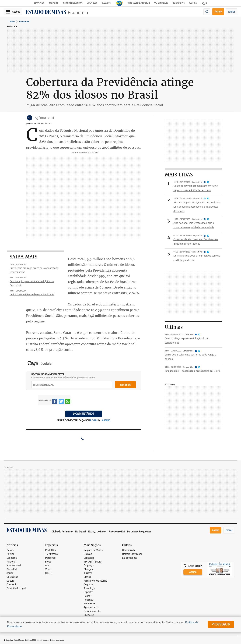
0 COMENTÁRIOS (84, 414)
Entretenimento (73, 3)
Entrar (232, 12)
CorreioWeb (128, 550)
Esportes (88, 592)
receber (125, 385)
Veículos (92, 3)
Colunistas (12, 577)
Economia (78, 13)
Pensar (88, 596)
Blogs (48, 562)
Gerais (10, 550)
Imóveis (106, 3)
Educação (12, 584)
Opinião (88, 554)
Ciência (88, 577)
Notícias (39, 3)
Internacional (14, 565)
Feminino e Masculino (95, 581)
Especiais (89, 558)
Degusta (88, 584)
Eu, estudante (130, 558)
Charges (88, 569)
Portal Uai (50, 550)
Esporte (53, 3)
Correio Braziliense (132, 554)
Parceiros (179, 3)
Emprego (89, 565)
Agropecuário (91, 607)
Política (11, 554)
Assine (218, 11)
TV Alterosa (161, 3)
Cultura (11, 581)
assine (106, 420)
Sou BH (193, 3)
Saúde (10, 573)
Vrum (48, 569)
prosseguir (221, 624)
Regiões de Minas (93, 550)
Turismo (88, 573)
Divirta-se (89, 615)
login (94, 420)
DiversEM (12, 569)
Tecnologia (90, 588)
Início (12, 22)
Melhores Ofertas (139, 3)
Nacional (11, 562)
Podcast (88, 600)
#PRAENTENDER (93, 562)
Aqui (48, 565)
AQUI (204, 3)
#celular (47, 363)
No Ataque (89, 604)
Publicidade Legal (16, 588)
